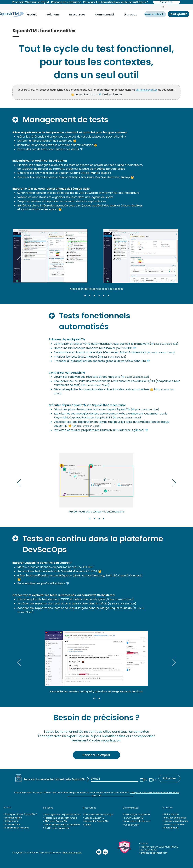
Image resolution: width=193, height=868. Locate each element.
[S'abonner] (169, 778)
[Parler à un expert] (96, 755)
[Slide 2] (90, 296)
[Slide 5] (104, 296)
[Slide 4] (99, 296)
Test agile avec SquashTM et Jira (62, 814)
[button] (34, 15)
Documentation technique (99, 814)
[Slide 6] (108, 296)
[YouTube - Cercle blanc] (99, 852)
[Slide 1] (85, 296)
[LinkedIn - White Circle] (105, 852)
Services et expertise (175, 818)
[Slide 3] (94, 296)
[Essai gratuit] (178, 14)
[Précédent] (19, 260)
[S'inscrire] (167, 2)
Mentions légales (73, 853)
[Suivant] (174, 260)
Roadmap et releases (17, 828)
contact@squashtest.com (153, 853)
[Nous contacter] (155, 14)
